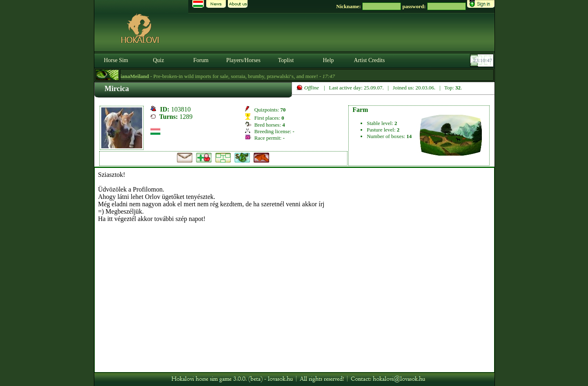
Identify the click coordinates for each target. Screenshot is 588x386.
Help (328, 60)
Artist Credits (370, 60)
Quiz (158, 60)
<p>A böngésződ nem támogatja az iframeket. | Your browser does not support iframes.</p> (294, 270)
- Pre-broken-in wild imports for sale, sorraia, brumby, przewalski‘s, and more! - (227, 76)
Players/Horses (243, 60)
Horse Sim (116, 60)
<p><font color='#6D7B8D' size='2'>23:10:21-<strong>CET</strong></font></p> (483, 60)
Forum (201, 60)
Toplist (286, 60)
